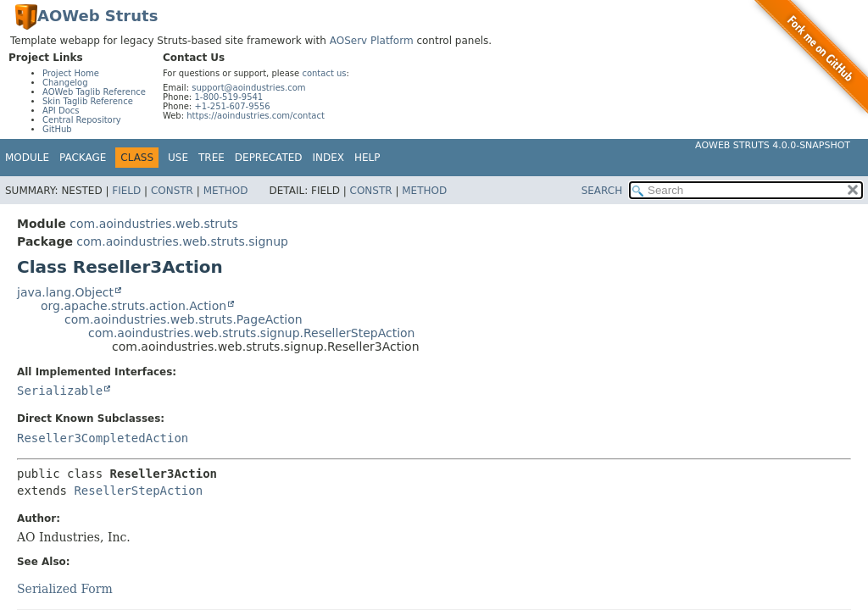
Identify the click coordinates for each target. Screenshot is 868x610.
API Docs (61, 111)
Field (126, 191)
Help (367, 158)
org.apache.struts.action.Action (134, 306)
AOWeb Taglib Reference (94, 92)
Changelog (65, 83)
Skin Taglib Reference (88, 101)
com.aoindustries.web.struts (153, 224)
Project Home (71, 73)
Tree (211, 158)
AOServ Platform (372, 41)
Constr (172, 191)
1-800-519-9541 (228, 97)
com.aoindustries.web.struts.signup (182, 241)
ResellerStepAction (138, 491)
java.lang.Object (65, 292)
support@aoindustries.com (248, 88)
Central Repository (82, 120)
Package (83, 158)
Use (178, 158)
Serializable (60, 391)
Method (226, 191)
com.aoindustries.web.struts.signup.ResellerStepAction (252, 333)
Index (329, 158)
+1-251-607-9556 (232, 106)
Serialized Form (65, 589)
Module (27, 158)
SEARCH (602, 191)
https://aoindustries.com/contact (256, 116)
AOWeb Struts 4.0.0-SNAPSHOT (773, 145)
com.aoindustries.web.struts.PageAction (184, 319)
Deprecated (269, 158)
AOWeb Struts (97, 16)
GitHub (57, 129)
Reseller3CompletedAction (103, 438)
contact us (324, 73)
